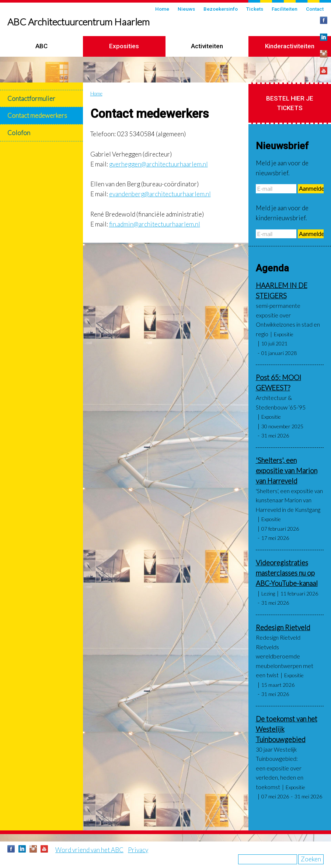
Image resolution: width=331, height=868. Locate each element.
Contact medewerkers (37, 115)
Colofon (19, 133)
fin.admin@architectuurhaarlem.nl (155, 224)
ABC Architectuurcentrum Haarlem (79, 22)
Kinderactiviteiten (290, 46)
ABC (41, 46)
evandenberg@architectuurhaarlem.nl (160, 194)
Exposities (124, 46)
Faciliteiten (285, 9)
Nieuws (186, 9)
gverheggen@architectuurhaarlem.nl (158, 164)
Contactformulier (31, 99)
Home (162, 9)
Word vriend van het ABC (89, 850)
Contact (315, 9)
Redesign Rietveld (283, 628)
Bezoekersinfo (221, 9)
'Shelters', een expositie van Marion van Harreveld (287, 471)
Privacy (138, 850)
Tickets (255, 9)
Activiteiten (207, 46)
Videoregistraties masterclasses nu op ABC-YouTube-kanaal (287, 573)
